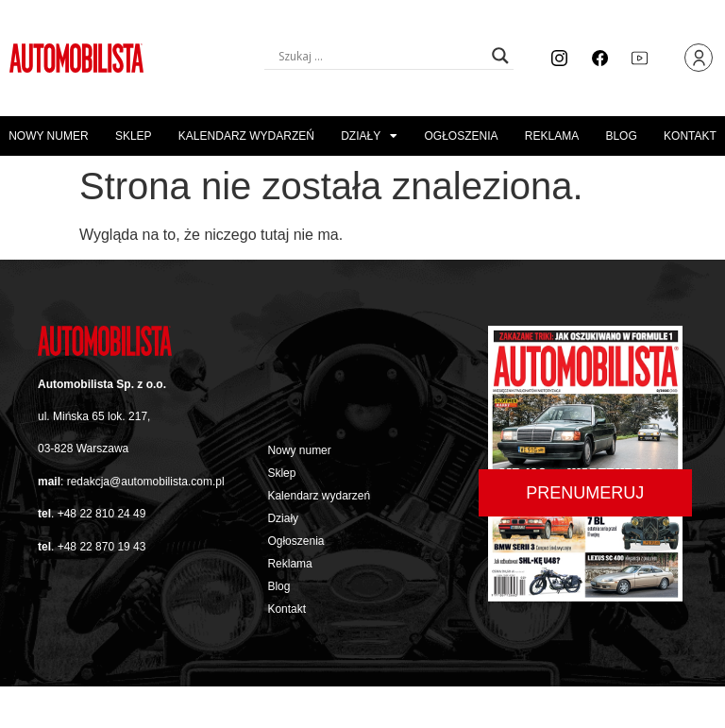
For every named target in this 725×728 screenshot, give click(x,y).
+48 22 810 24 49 (102, 514)
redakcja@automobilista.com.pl (146, 482)
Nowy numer (48, 136)
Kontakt (690, 136)
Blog (621, 136)
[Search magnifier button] (500, 56)
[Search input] (380, 56)
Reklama (552, 136)
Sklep (134, 136)
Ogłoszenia (461, 136)
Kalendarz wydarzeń (246, 136)
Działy (369, 136)
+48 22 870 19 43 (102, 547)
